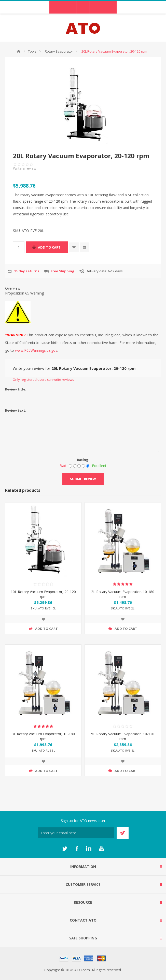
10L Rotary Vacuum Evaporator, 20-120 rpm (43, 594)
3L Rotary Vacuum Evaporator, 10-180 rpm (43, 736)
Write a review (25, 168)
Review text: (16, 410)
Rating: (83, 460)
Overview (13, 288)
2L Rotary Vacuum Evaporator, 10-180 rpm (123, 594)
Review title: (16, 389)
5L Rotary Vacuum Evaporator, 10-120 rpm (123, 736)
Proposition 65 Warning (24, 293)
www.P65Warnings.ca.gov (36, 350)
